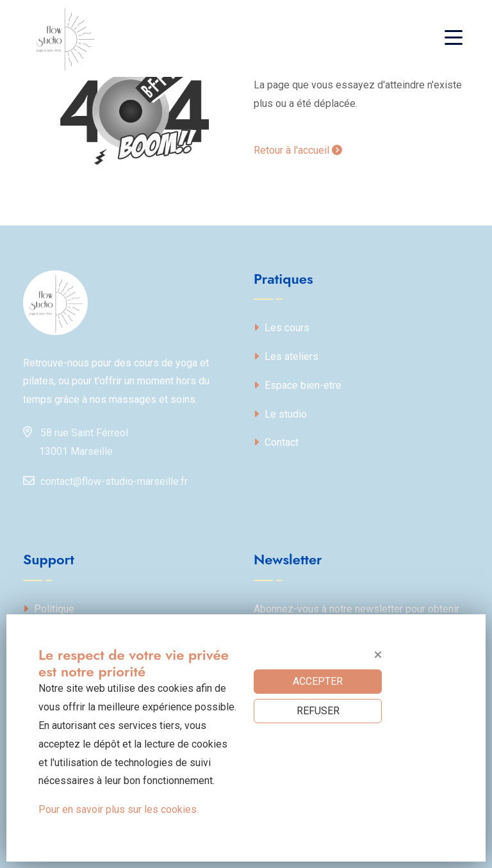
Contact (276, 442)
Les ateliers (286, 356)
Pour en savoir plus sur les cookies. (119, 809)
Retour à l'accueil (298, 150)
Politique (49, 609)
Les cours (282, 328)
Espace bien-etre (298, 385)
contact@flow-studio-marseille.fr (105, 480)
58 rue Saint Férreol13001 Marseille (76, 440)
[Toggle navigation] (457, 38)
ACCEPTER (318, 681)
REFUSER (318, 711)
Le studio (280, 414)
